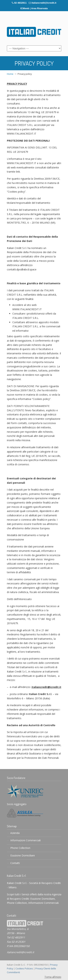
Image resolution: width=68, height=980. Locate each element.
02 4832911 (20, 3)
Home (10, 74)
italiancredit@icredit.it (44, 3)
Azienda (15, 833)
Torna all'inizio (53, 977)
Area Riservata (39, 8)
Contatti (15, 863)
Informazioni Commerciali (25, 840)
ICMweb (25, 8)
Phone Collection (20, 848)
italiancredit (34, 30)
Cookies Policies (24, 969)
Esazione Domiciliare (23, 855)
